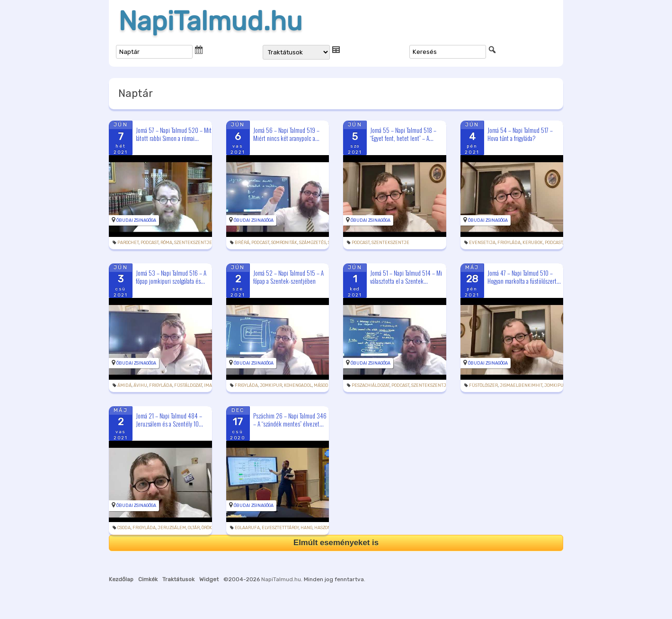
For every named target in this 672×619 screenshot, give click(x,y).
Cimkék (148, 579)
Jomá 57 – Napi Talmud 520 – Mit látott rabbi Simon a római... (174, 134)
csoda (124, 528)
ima (208, 385)
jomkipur (271, 385)
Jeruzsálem (172, 528)
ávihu (140, 385)
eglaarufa (247, 528)
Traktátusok (178, 579)
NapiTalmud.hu (210, 21)
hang (306, 528)
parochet (128, 243)
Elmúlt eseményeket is (336, 543)
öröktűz (211, 528)
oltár (194, 528)
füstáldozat (188, 385)
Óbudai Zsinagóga (136, 220)
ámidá (124, 385)
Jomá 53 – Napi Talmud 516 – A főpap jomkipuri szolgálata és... (171, 277)
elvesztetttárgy (280, 528)
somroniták (284, 243)
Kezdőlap (121, 579)
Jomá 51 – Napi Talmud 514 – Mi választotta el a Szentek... (406, 277)
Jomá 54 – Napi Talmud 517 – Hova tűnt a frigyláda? (520, 134)
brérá (242, 243)
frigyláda (509, 243)
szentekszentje (193, 243)
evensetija (482, 243)
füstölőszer (483, 385)
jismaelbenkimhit (521, 385)
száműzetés (313, 243)
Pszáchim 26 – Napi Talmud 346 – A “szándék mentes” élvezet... (290, 420)
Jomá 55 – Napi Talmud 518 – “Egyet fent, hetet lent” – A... (403, 134)
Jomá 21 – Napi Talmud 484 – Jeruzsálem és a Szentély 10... (169, 420)
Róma (166, 243)
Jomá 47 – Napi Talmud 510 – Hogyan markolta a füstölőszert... (524, 277)
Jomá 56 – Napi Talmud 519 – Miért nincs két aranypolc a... (286, 134)
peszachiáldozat (371, 385)
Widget (209, 579)
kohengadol (298, 385)
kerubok (533, 243)
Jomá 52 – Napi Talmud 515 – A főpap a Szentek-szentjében (288, 277)
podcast (150, 243)
